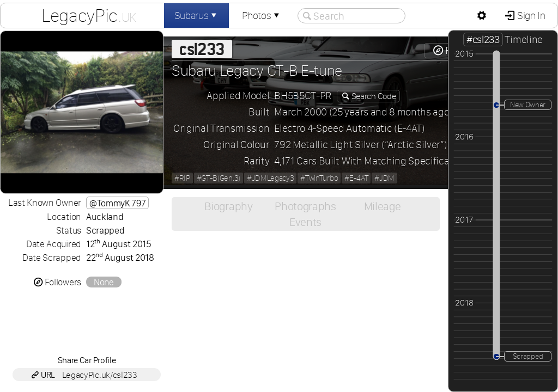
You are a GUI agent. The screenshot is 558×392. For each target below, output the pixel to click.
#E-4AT (356, 178)
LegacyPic (89, 15)
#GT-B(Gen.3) (219, 178)
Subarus (197, 16)
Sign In (530, 16)
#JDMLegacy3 (270, 178)
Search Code (373, 96)
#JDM (384, 178)
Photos (262, 16)
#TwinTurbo (319, 178)
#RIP (182, 178)
